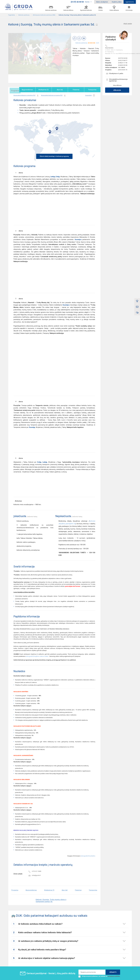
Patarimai (77, 90)
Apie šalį (62, 90)
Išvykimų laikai (117, 2)
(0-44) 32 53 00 (123, 65)
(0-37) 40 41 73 (123, 70)
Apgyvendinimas (31, 90)
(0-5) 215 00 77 (123, 60)
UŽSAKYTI (113, 972)
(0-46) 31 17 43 (123, 63)
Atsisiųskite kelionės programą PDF (54, 95)
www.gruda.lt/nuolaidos (88, 855)
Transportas (93, 90)
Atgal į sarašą (128, 24)
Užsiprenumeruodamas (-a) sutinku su (99, 976)
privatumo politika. (114, 976)
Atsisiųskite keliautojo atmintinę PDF (26, 95)
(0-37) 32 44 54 (123, 58)
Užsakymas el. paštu (115, 74)
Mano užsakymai (102, 2)
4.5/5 (97, 43)
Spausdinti (90, 95)
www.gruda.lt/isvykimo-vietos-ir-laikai (37, 656)
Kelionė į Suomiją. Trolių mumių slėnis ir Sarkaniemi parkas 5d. (51, 900)
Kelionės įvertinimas (82, 43)
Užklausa (117, 90)
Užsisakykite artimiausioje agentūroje (117, 80)
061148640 (122, 67)
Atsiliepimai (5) (47, 90)
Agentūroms (130, 2)
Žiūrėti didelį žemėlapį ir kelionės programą (54, 156)
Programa (16, 90)
